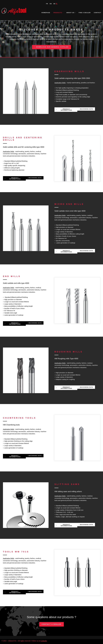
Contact (97, 13)
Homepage (46, 13)
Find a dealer (85, 13)
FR (47, 4)
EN (51, 4)
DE (54, 4)
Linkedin (44, 641)
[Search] (57, 4)
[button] (63, 13)
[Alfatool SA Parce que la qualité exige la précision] (14, 11)
